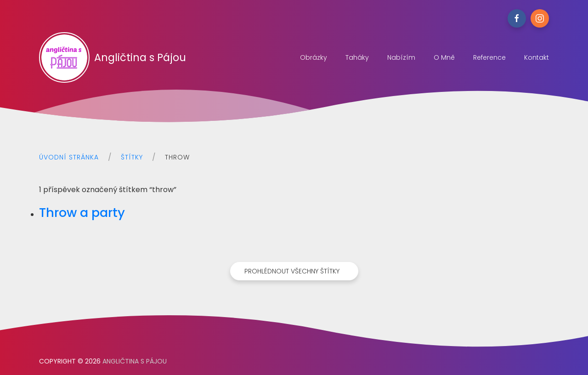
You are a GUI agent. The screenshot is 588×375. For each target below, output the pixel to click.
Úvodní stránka (69, 157)
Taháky (357, 57)
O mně (444, 57)
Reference (489, 57)
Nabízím (401, 57)
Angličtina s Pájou (113, 57)
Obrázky (314, 57)
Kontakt (537, 57)
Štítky (132, 157)
